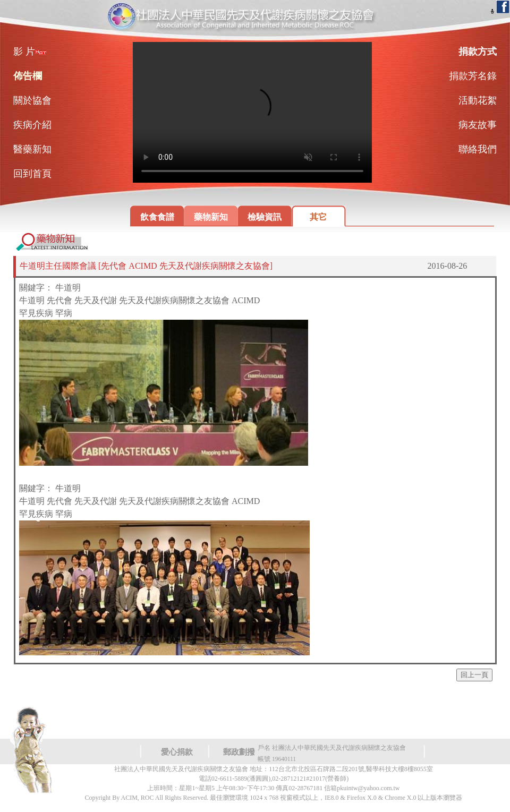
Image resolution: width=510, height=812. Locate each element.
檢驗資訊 (265, 217)
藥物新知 (211, 217)
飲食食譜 (157, 217)
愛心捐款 (177, 752)
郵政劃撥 (239, 752)
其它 (318, 217)
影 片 (30, 52)
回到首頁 (32, 174)
